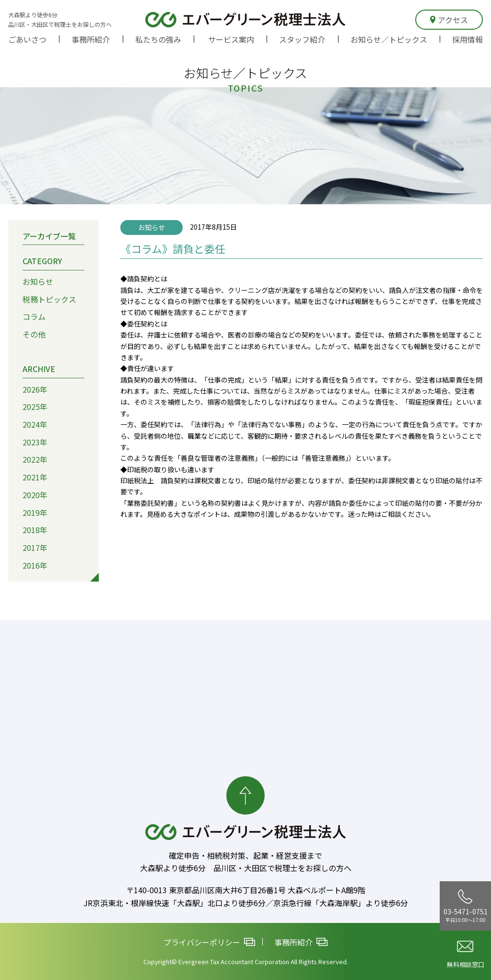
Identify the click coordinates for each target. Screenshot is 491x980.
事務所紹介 (91, 39)
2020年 (35, 495)
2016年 (35, 565)
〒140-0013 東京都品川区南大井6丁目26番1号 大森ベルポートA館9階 (246, 890)
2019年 (35, 512)
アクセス (449, 20)
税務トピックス (49, 299)
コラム (34, 316)
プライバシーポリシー (209, 942)
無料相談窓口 (466, 955)
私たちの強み (158, 39)
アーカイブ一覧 (49, 235)
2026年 (35, 389)
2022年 (35, 459)
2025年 (35, 407)
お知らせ (38, 281)
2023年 (35, 442)
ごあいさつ (27, 39)
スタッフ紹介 (302, 39)
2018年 (35, 530)
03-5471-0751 (466, 906)
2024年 (35, 424)
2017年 (35, 548)
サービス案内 (231, 39)
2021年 (35, 477)
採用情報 (468, 39)
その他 (34, 334)
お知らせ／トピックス (389, 39)
